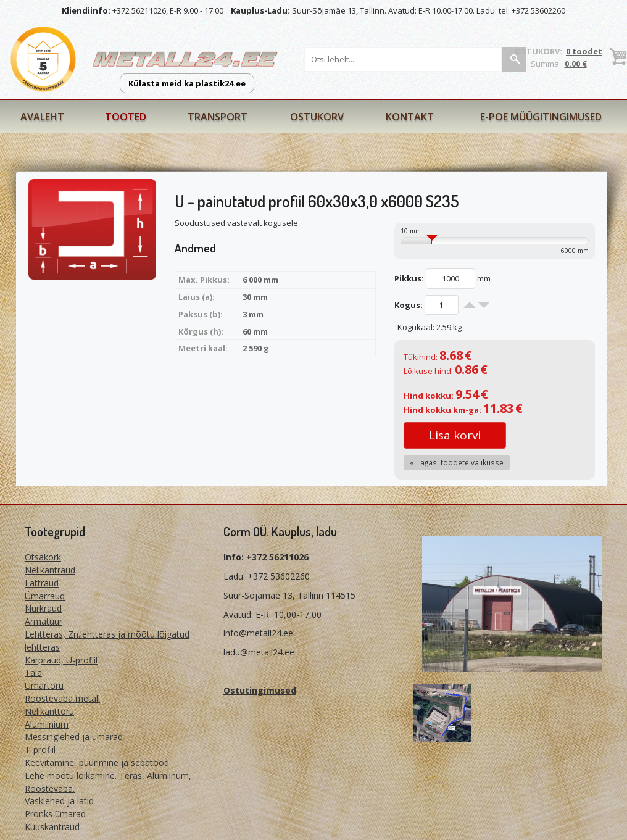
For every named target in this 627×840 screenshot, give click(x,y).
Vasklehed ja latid (59, 801)
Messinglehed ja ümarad (74, 737)
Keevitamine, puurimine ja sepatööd (97, 763)
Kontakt (410, 117)
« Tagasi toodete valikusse (457, 462)
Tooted (126, 117)
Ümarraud (45, 596)
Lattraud (42, 583)
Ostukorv (317, 117)
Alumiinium (47, 724)
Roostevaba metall (62, 698)
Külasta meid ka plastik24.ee (187, 83)
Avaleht (42, 117)
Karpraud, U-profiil (61, 660)
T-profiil (40, 750)
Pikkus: (409, 278)
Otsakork (43, 557)
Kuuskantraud (52, 827)
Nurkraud (43, 608)
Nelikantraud (50, 570)
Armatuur (44, 621)
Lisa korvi (455, 435)
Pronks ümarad (55, 814)
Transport (218, 117)
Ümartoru (44, 685)
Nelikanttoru (49, 711)
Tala (33, 672)
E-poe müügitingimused (541, 117)
